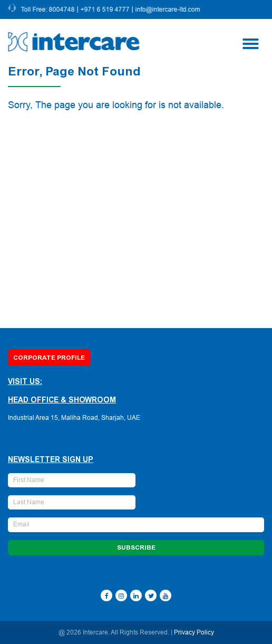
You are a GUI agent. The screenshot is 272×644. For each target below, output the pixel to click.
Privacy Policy (194, 632)
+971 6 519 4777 (106, 9)
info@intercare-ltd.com (168, 9)
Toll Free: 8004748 (48, 9)
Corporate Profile (49, 358)
